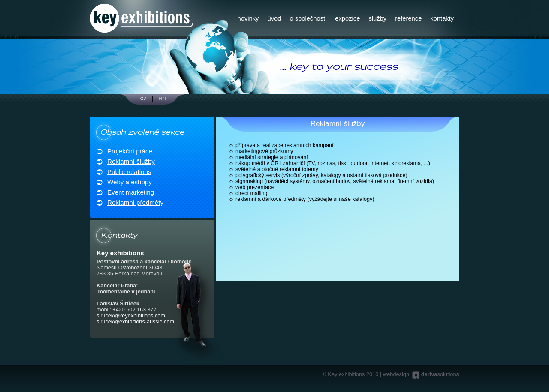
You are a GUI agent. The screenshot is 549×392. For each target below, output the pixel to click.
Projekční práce (130, 151)
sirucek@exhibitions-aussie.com (135, 322)
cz (143, 98)
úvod (274, 18)
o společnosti (308, 18)
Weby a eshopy (130, 182)
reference (408, 18)
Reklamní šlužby (131, 161)
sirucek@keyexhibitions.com (131, 316)
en (162, 98)
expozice (347, 18)
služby (377, 18)
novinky (248, 18)
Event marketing (131, 192)
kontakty (442, 18)
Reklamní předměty (135, 202)
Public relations (129, 172)
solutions (440, 374)
